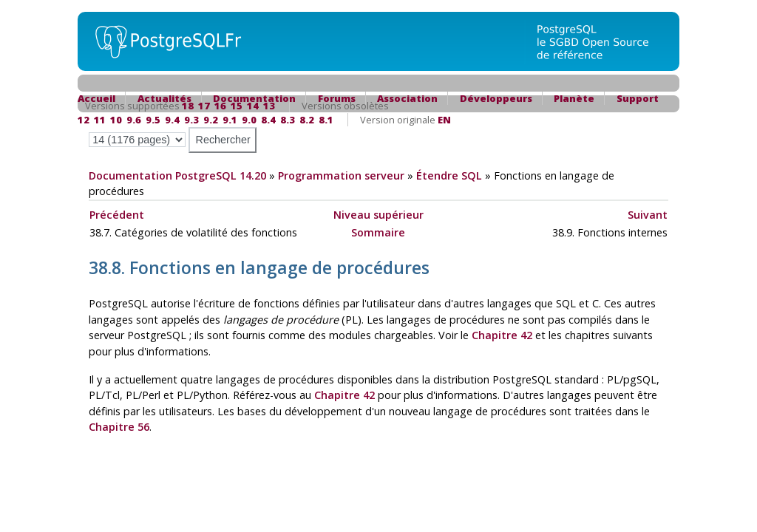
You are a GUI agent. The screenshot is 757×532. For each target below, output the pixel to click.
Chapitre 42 (502, 335)
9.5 (153, 120)
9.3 (191, 120)
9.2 (211, 120)
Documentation (254, 98)
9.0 (249, 120)
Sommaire (378, 232)
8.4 (268, 120)
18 (188, 106)
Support (638, 98)
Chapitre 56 (119, 427)
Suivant (648, 215)
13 (269, 106)
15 (237, 106)
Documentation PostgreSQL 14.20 (177, 175)
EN (444, 120)
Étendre (449, 175)
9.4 (172, 120)
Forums (337, 98)
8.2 (307, 120)
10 (116, 120)
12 (84, 120)
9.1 (230, 120)
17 (204, 106)
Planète (574, 98)
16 (220, 106)
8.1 (326, 120)
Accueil (96, 98)
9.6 (134, 120)
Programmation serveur (341, 175)
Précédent (117, 215)
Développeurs (496, 98)
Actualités (164, 98)
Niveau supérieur (378, 215)
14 (253, 106)
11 (100, 120)
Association (407, 98)
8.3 (288, 120)
